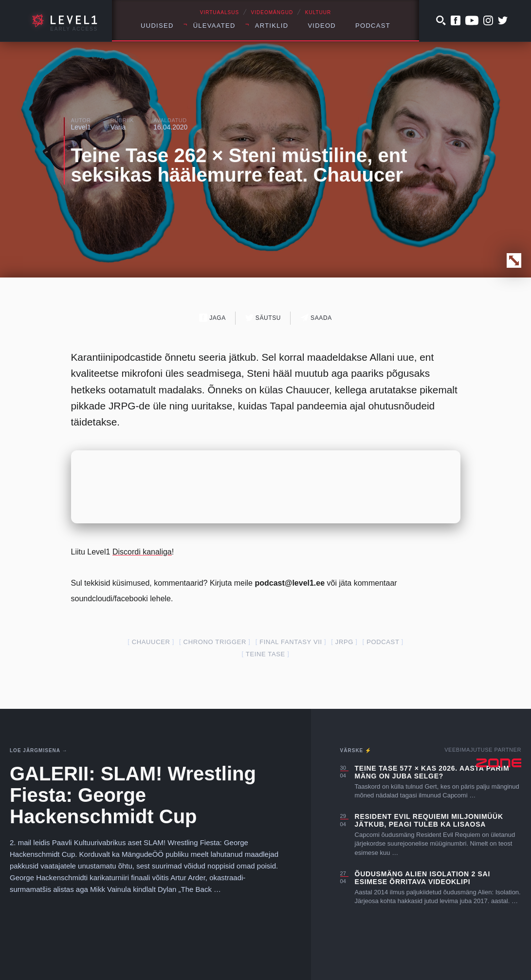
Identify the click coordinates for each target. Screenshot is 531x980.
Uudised (157, 26)
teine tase (265, 654)
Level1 (81, 127)
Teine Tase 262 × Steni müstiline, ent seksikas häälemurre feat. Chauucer (239, 165)
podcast (383, 642)
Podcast (373, 26)
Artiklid (272, 26)
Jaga (212, 318)
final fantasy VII (291, 642)
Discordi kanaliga (142, 552)
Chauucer (151, 642)
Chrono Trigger (215, 642)
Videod (322, 26)
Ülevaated (214, 26)
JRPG (344, 642)
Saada (316, 318)
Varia (118, 127)
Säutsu (263, 318)
